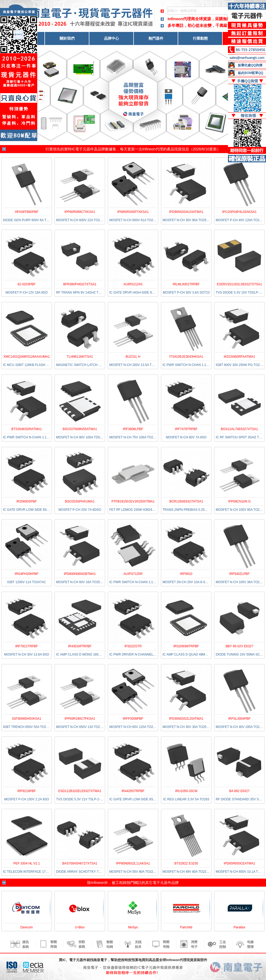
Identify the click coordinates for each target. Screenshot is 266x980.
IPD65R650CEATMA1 (239, 863)
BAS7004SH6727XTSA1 (80, 863)
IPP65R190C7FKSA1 (80, 719)
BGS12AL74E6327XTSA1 (239, 429)
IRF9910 (186, 574)
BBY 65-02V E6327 (239, 646)
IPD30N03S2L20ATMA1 (186, 719)
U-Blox (80, 927)
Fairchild (186, 927)
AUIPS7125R (133, 574)
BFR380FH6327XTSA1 (80, 284)
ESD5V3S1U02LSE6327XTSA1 (239, 284)
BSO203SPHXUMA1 (80, 501)
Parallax (239, 927)
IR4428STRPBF (133, 791)
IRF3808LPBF (133, 429)
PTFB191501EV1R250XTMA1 (133, 501)
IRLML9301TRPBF (186, 284)
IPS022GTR (133, 646)
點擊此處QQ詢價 (250, 65)
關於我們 (67, 38)
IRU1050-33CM (186, 791)
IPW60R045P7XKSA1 (133, 212)
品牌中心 (111, 38)
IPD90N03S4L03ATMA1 (186, 212)
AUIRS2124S (133, 284)
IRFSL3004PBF (239, 719)
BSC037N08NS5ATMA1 (80, 429)
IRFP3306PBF (133, 719)
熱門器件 (156, 38)
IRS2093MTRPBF (186, 646)
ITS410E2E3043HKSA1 (186, 357)
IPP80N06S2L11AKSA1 (133, 863)
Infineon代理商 (181, 19)
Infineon (98, 883)
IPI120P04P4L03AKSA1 (239, 212)
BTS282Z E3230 (186, 863)
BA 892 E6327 (240, 791)
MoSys (133, 927)
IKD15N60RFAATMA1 (239, 357)
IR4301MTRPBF (80, 646)
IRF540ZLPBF (240, 574)
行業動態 (200, 38)
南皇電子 (100, 960)
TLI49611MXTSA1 (80, 357)
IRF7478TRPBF (186, 429)
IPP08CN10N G (240, 501)
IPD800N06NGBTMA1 (80, 574)
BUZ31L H (133, 357)
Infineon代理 (153, 149)
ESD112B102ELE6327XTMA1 (80, 791)
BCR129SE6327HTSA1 (186, 501)
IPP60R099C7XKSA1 (80, 212)
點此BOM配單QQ (251, 73)
